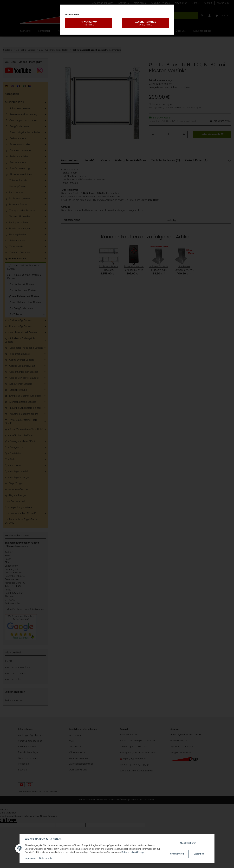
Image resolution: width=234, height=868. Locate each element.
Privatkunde (89, 23)
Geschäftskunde (145, 23)
